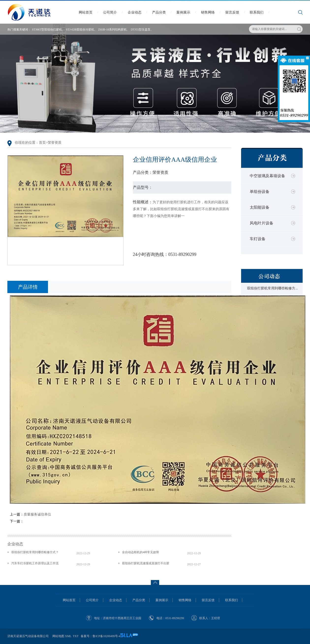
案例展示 (183, 12)
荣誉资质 (55, 143)
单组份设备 (260, 192)
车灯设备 (258, 239)
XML (68, 636)
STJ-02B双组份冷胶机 (80, 30)
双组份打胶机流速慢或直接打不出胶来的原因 (146, 563)
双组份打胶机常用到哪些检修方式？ (35, 552)
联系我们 (257, 12)
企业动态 (135, 12)
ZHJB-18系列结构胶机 (113, 30)
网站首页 (86, 12)
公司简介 (110, 12)
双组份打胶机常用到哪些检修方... (272, 288)
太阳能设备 (260, 207)
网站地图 (58, 636)
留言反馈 (232, 12)
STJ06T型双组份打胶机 (47, 30)
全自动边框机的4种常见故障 (140, 552)
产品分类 (159, 12)
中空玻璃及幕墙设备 (267, 176)
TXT (76, 636)
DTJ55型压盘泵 (141, 30)
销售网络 (208, 12)
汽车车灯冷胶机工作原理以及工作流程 (35, 563)
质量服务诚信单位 (37, 514)
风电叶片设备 (262, 223)
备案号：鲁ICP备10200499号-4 (101, 636)
